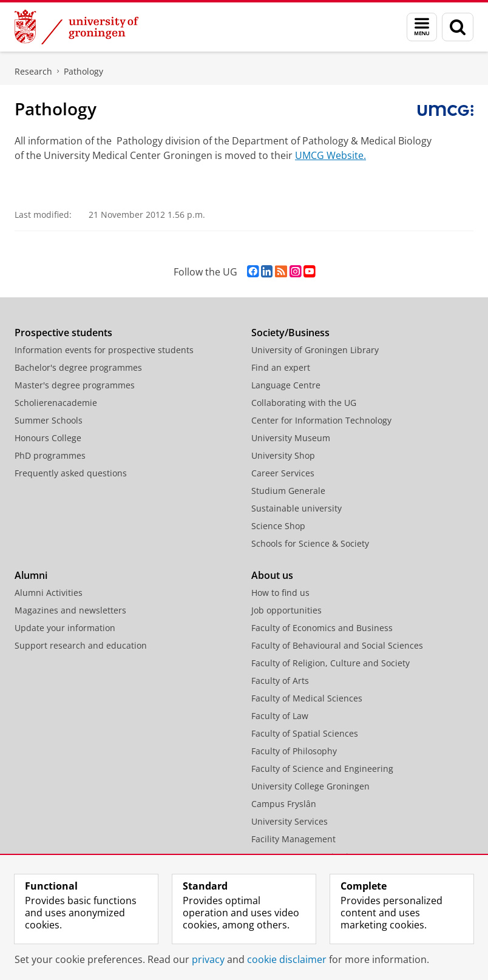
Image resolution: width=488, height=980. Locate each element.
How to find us (280, 593)
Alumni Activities (49, 593)
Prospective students (63, 333)
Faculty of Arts (280, 681)
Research (33, 71)
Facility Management (293, 839)
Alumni (31, 575)
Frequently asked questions (71, 473)
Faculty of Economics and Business (322, 628)
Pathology (83, 71)
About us (272, 575)
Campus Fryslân (284, 804)
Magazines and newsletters (70, 610)
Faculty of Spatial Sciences (305, 733)
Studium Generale (288, 491)
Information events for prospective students (104, 350)
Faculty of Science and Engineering (322, 769)
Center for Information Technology (321, 420)
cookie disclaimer (287, 959)
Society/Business (290, 333)
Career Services (283, 473)
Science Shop (278, 526)
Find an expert (281, 367)
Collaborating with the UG (304, 403)
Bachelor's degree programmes (78, 367)
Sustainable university (297, 508)
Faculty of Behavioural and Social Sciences (337, 645)
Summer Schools (49, 420)
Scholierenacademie (56, 403)
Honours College (48, 438)
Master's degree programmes (75, 385)
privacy (208, 959)
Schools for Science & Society (310, 543)
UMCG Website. (330, 155)
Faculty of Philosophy (294, 751)
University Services (290, 821)
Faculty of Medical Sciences (307, 698)
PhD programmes (50, 455)
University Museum (291, 438)
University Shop (283, 455)
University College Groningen (310, 786)
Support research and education (81, 645)
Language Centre (286, 385)
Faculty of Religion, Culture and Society (330, 663)
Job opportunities (286, 610)
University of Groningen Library (315, 350)
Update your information (65, 628)
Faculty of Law (280, 716)
